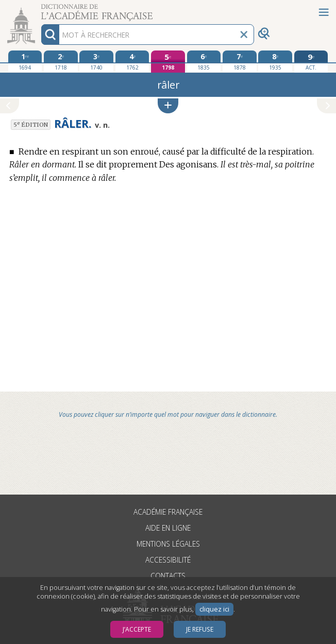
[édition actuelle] (311, 62)
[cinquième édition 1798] (168, 62)
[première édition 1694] (25, 61)
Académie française (168, 512)
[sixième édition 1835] (204, 61)
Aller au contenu (40, 9)
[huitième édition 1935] (275, 61)
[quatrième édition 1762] (132, 61)
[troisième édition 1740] (96, 61)
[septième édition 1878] (240, 61)
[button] (168, 106)
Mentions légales (168, 544)
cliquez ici (214, 609)
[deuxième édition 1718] (61, 61)
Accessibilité (168, 560)
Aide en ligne (168, 528)
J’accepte (137, 629)
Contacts (168, 576)
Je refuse (200, 629)
